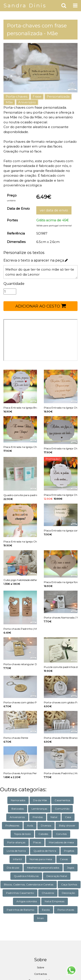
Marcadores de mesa (61, 842)
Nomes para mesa (41, 859)
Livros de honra (16, 851)
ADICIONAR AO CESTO (41, 306)
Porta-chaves (17, 96)
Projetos (69, 851)
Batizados (18, 809)
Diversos (46, 825)
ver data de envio (54, 210)
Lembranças (39, 809)
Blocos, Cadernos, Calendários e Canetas (29, 884)
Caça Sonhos (69, 884)
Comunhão (62, 809)
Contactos (40, 974)
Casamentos (62, 800)
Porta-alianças (16, 842)
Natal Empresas (55, 901)
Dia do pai (13, 868)
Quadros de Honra (45, 851)
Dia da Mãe (40, 800)
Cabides (43, 834)
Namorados (18, 800)
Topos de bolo (22, 834)
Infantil (17, 859)
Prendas (38, 817)
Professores (12, 825)
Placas (37, 842)
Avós (30, 825)
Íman (40, 918)
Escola (46, 910)
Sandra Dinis (25, 6)
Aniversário (27, 102)
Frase (37, 96)
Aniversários (17, 817)
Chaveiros (48, 893)
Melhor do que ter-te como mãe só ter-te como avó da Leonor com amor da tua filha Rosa (40, 272)
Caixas (64, 859)
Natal (54, 817)
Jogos (71, 868)
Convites (61, 834)
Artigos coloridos (27, 901)
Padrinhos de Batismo (20, 910)
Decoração (68, 893)
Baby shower (67, 825)
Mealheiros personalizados (43, 868)
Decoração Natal (57, 876)
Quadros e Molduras (26, 876)
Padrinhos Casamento (20, 893)
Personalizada (58, 96)
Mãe (9, 102)
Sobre (40, 967)
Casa (68, 817)
